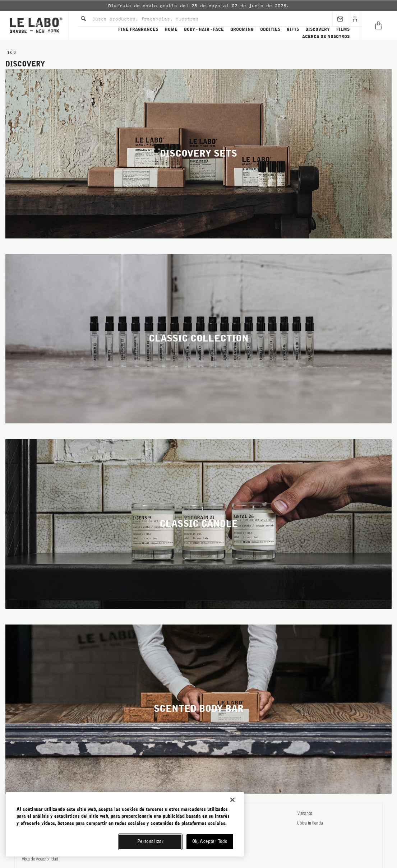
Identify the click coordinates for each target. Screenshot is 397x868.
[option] (198, 6)
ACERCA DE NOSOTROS (326, 37)
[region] (125, 824)
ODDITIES (270, 29)
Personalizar (151, 842)
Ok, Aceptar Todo (210, 842)
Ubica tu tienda (310, 824)
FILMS (343, 29)
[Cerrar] (232, 800)
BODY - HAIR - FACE (204, 29)
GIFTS (293, 29)
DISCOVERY (318, 29)
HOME (171, 29)
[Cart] (379, 25)
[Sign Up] (340, 19)
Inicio (11, 53)
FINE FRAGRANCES (138, 29)
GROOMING (242, 29)
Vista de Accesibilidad (40, 860)
